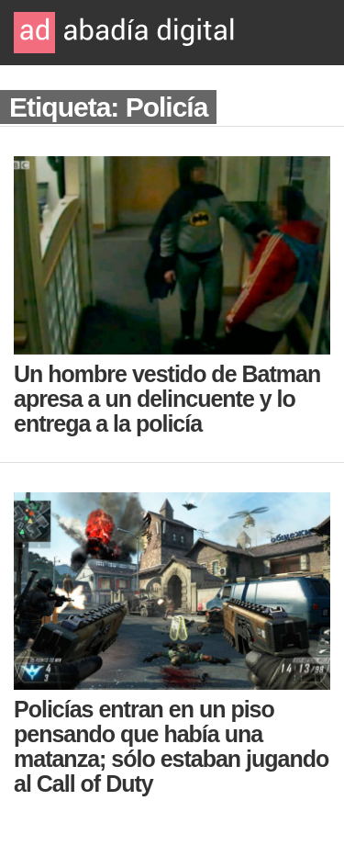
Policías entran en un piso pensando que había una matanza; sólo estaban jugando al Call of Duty (171, 746)
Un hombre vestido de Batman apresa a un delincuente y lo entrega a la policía (167, 399)
